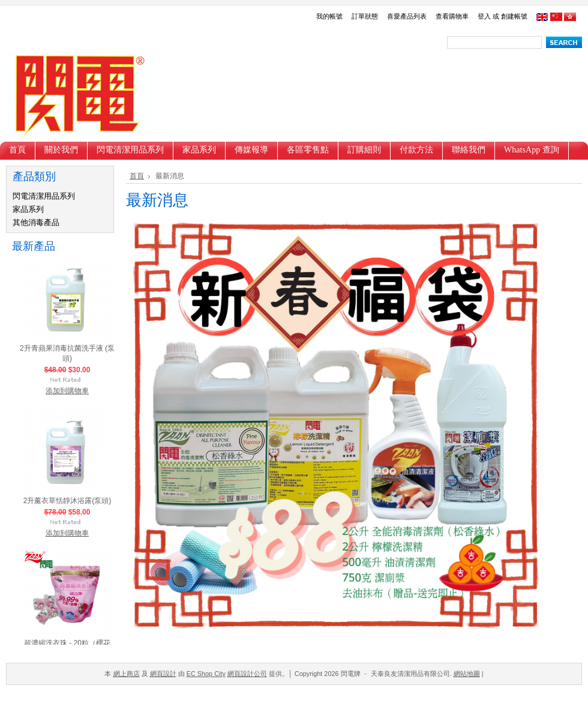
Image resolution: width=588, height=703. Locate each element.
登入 (484, 16)
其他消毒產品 (36, 222)
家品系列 (28, 209)
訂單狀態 (365, 16)
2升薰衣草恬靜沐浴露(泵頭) (67, 502)
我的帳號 (329, 16)
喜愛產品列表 (407, 16)
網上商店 (127, 674)
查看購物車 (452, 16)
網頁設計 (163, 674)
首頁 (137, 176)
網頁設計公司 (247, 674)
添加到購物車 (67, 393)
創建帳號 (514, 16)
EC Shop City (206, 674)
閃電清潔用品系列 (44, 196)
